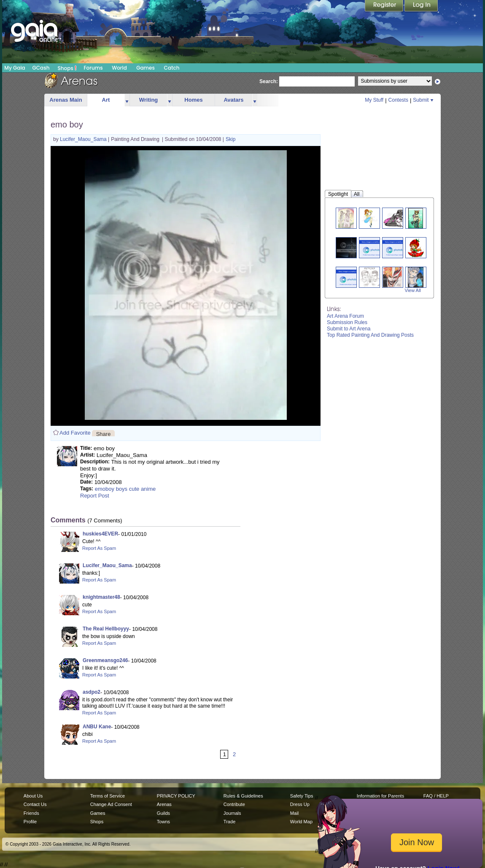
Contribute (234, 804)
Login (421, 6)
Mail (294, 813)
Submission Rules (347, 322)
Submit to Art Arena (349, 329)
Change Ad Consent (111, 804)
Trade (229, 822)
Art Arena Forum (345, 316)
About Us (33, 796)
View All (413, 290)
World (119, 68)
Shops (67, 68)
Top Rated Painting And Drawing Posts (370, 335)
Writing (149, 100)
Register (385, 6)
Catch (172, 68)
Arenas (164, 804)
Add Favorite (75, 433)
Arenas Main (66, 100)
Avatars (233, 100)
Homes (193, 100)
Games (145, 68)
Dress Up (300, 804)
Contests (398, 100)
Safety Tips (302, 796)
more (127, 100)
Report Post (95, 496)
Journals (232, 813)
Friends (31, 813)
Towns (163, 822)
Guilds (163, 813)
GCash (41, 68)
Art (106, 100)
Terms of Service (108, 796)
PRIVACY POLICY (176, 796)
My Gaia (15, 68)
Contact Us (35, 804)
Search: (269, 81)
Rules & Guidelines (243, 796)
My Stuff (374, 100)
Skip (230, 139)
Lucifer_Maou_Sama (84, 139)
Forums (93, 68)
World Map (301, 822)
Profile (30, 822)
